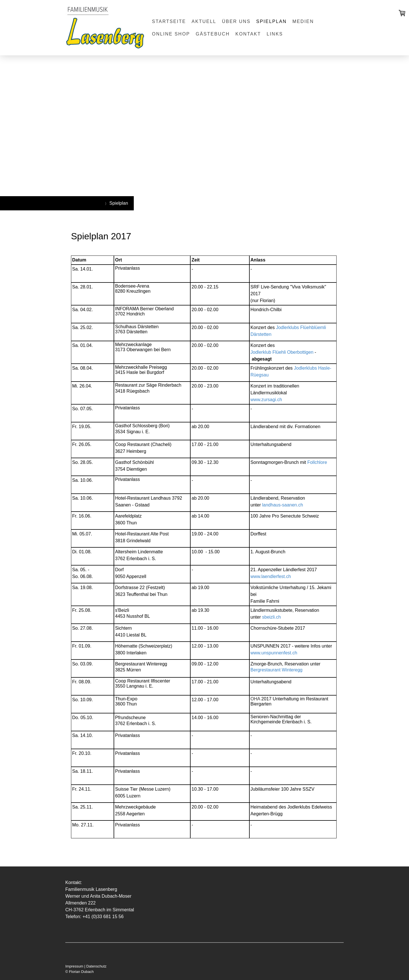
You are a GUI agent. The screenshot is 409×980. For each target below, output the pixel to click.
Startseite (169, 21)
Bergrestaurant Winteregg (277, 670)
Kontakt (248, 34)
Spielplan (271, 21)
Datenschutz (96, 966)
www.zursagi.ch (266, 400)
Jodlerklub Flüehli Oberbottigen (282, 352)
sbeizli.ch (272, 617)
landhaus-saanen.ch (283, 505)
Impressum (74, 966)
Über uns (236, 21)
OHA (255, 699)
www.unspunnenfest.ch (274, 653)
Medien (303, 21)
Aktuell (204, 21)
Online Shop (171, 34)
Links (275, 34)
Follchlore (317, 462)
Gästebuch (213, 34)
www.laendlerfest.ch (271, 576)
